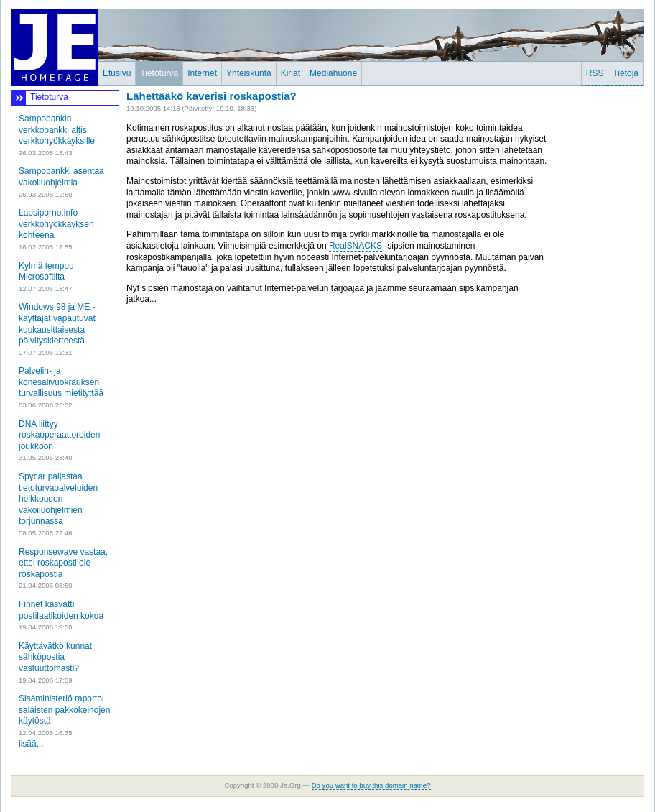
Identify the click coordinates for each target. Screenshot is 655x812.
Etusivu (117, 73)
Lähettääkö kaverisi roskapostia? (212, 96)
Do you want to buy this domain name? (371, 785)
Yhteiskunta (249, 73)
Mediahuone (333, 73)
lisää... (31, 744)
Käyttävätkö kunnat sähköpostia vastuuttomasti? (55, 657)
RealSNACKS (356, 246)
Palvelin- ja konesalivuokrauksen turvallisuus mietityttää (61, 382)
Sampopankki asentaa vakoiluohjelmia (61, 177)
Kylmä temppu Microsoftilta (46, 272)
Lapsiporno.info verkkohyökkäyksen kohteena (56, 224)
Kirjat (291, 73)
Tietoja (626, 73)
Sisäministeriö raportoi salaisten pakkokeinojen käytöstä (64, 710)
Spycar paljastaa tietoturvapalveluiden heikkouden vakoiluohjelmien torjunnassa (58, 499)
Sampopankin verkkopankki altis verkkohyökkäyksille (57, 130)
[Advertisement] (600, 305)
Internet (202, 73)
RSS (595, 73)
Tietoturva (159, 73)
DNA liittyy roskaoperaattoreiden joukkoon (59, 435)
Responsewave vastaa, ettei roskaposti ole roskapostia (63, 563)
